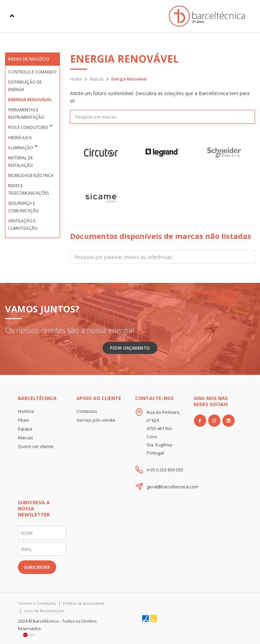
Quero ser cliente (36, 446)
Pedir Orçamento (130, 348)
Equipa (25, 429)
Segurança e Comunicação (24, 207)
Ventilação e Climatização (23, 225)
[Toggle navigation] (12, 16)
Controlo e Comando (32, 72)
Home (76, 79)
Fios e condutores (28, 127)
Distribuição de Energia (25, 86)
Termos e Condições (37, 603)
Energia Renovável (30, 100)
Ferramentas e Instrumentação (26, 114)
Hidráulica (20, 138)
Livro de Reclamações (44, 611)
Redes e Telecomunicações (28, 189)
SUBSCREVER (37, 567)
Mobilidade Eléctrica (31, 175)
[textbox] (162, 257)
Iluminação (21, 148)
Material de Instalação (20, 162)
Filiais (24, 420)
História (26, 411)
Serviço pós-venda (96, 420)
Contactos (87, 411)
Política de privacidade (84, 603)
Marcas (97, 79)
